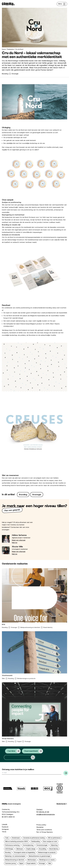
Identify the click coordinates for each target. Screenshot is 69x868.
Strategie (15, 74)
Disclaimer (40, 827)
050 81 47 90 (44, 812)
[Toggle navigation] (62, 4)
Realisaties (11, 49)
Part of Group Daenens (45, 832)
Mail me (15, 543)
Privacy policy (41, 825)
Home (4, 49)
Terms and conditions (44, 830)
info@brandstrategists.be (46, 814)
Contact (39, 809)
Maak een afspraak (19, 540)
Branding (5, 74)
